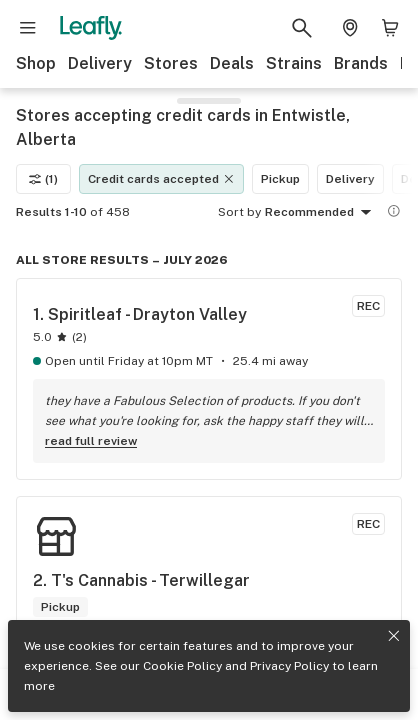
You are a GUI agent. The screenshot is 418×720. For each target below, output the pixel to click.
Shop (36, 63)
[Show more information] (394, 211)
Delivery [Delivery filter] (350, 179)
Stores (171, 63)
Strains (294, 63)
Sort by (239, 212)
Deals (232, 63)
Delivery (100, 63)
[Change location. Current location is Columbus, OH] (350, 28)
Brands (361, 63)
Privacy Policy (289, 666)
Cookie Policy (182, 666)
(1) (43, 179)
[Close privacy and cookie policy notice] (394, 636)
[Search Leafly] (302, 28)
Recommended (321, 213)
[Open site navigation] (28, 28)
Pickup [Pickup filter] (280, 179)
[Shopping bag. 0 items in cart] (390, 28)
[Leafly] (91, 28)
